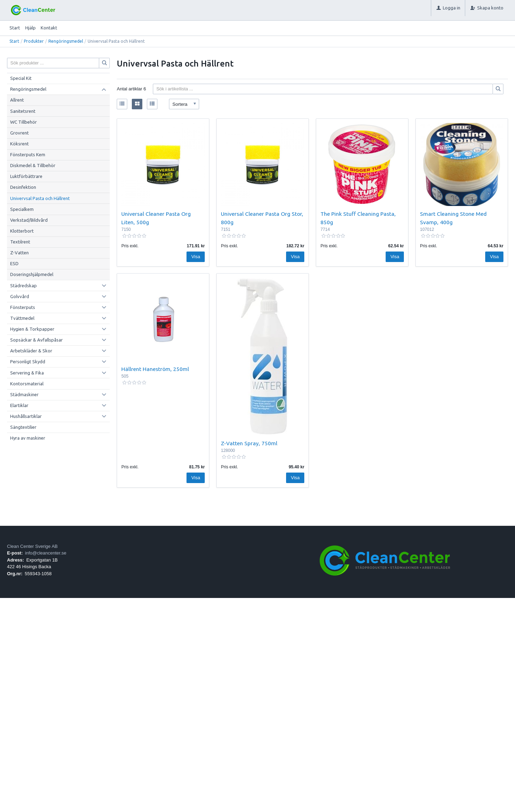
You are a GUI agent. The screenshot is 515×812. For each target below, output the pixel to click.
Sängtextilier (23, 427)
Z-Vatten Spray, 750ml (249, 443)
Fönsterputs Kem (28, 154)
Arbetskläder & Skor (31, 351)
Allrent (17, 100)
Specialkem (22, 209)
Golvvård (20, 296)
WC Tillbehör (23, 122)
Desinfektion (23, 187)
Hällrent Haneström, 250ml (155, 369)
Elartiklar (19, 405)
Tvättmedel (22, 318)
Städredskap (23, 285)
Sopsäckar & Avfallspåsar (36, 340)
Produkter (34, 41)
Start (15, 28)
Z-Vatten (19, 253)
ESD (14, 263)
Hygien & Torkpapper (32, 329)
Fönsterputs (23, 307)
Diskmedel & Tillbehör (33, 165)
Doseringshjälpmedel (32, 274)
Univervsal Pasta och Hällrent (40, 198)
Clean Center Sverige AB (32, 546)
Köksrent (19, 144)
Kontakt (49, 28)
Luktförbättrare (26, 176)
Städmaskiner (24, 394)
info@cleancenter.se (46, 553)
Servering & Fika (27, 373)
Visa (196, 257)
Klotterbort (22, 231)
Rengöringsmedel (66, 41)
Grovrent (19, 133)
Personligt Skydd (28, 362)
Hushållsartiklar (26, 416)
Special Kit (21, 78)
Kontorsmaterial (27, 384)
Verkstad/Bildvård (29, 220)
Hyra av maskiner (28, 438)
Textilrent (20, 242)
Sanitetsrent (23, 111)
